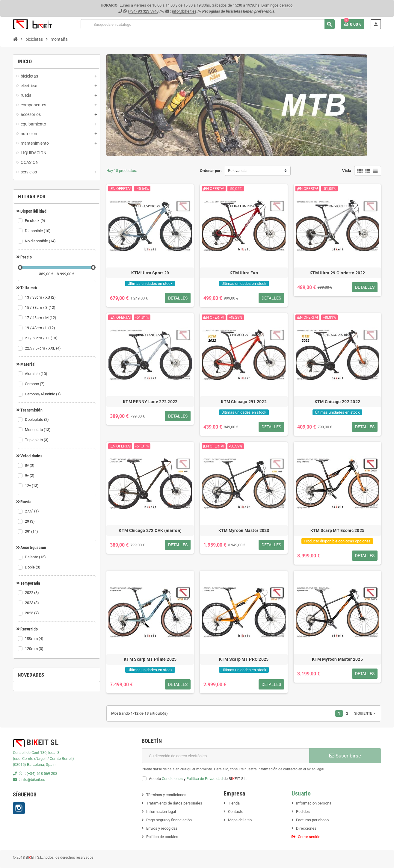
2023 (32, 603)
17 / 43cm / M (41, 318)
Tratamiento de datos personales (174, 803)
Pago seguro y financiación (169, 820)
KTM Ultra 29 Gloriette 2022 (337, 273)
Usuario (301, 794)
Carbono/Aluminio (43, 394)
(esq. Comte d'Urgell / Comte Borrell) (43, 759)
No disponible (41, 241)
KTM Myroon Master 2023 (244, 530)
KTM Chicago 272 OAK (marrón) (150, 530)
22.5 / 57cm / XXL (43, 348)
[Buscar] (207, 24)
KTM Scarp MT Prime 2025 (150, 659)
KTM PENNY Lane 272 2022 (150, 402)
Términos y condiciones (166, 795)
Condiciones (172, 779)
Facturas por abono (312, 820)
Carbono (35, 384)
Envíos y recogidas (162, 828)
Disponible (38, 231)
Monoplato (38, 430)
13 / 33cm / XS (41, 297)
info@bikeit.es (184, 11)
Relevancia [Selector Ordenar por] (237, 171)
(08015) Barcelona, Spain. (35, 765)
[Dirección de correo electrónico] (226, 756)
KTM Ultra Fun (244, 273)
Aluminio (37, 374)
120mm (35, 649)
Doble (33, 567)
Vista (347, 171)
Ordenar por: (211, 171)
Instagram (19, 808)
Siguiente (365, 713)
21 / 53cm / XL (42, 338)
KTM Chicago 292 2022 (338, 402)
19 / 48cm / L (40, 328)
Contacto (236, 812)
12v (32, 486)
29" (32, 532)
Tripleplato (37, 440)
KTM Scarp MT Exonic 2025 (338, 530)
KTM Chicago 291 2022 (244, 402)
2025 (32, 613)
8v (30, 465)
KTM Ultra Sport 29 (150, 273)
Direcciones (306, 828)
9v (30, 476)
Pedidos (303, 812)
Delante (36, 557)
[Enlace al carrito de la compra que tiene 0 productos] (353, 24)
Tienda (234, 803)
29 (30, 521)
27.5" (32, 511)
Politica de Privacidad (204, 779)
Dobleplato (37, 420)
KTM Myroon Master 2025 (337, 659)
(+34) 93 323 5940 (143, 11)
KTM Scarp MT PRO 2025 (244, 659)
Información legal (161, 812)
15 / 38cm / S (41, 308)
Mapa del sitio (240, 820)
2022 (32, 593)
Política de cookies (162, 837)
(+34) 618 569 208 (42, 774)
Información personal (314, 803)
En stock (36, 221)
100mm (35, 639)
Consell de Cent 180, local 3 (36, 753)
